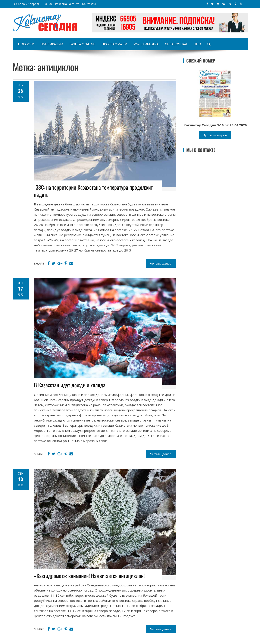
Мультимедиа (146, 44)
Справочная (176, 44)
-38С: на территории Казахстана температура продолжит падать (93, 191)
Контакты (89, 4)
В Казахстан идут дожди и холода (70, 385)
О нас (49, 4)
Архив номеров (215, 135)
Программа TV (114, 44)
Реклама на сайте (67, 4)
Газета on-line (82, 44)
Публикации (52, 44)
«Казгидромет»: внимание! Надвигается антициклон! (89, 576)
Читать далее (161, 263)
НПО (197, 44)
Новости (26, 44)
